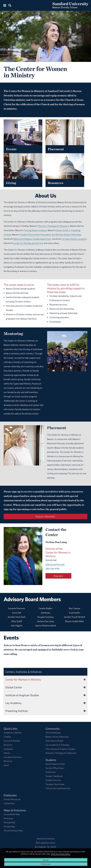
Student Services (53, 780)
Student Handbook (54, 776)
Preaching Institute (17, 711)
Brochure (8, 761)
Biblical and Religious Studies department (32, 239)
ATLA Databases (53, 733)
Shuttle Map (9, 826)
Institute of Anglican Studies (22, 695)
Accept (46, 860)
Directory (8, 745)
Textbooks (8, 749)
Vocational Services (13, 757)
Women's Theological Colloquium (61, 753)
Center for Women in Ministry (23, 680)
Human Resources (12, 799)
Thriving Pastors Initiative (35, 230)
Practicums (51, 772)
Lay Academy (13, 703)
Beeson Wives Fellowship (57, 737)
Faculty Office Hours (55, 768)
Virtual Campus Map (13, 830)
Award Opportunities (55, 764)
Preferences (46, 864)
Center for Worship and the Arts (28, 243)
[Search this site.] (10, 5)
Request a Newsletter (45, 516)
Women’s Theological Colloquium (54, 226)
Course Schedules (12, 741)
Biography (58, 576)
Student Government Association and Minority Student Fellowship (51, 235)
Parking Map (9, 822)
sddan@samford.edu (55, 564)
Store (6, 765)
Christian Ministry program (74, 239)
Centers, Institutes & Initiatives (24, 672)
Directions (8, 818)
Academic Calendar (13, 733)
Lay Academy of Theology (57, 745)
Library (7, 753)
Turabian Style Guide (55, 784)
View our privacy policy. (61, 854)
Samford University (46, 839)
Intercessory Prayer (54, 741)
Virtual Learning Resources (58, 788)
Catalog (7, 737)
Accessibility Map (12, 814)
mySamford (9, 803)
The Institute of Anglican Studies (60, 749)
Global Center (14, 687)
